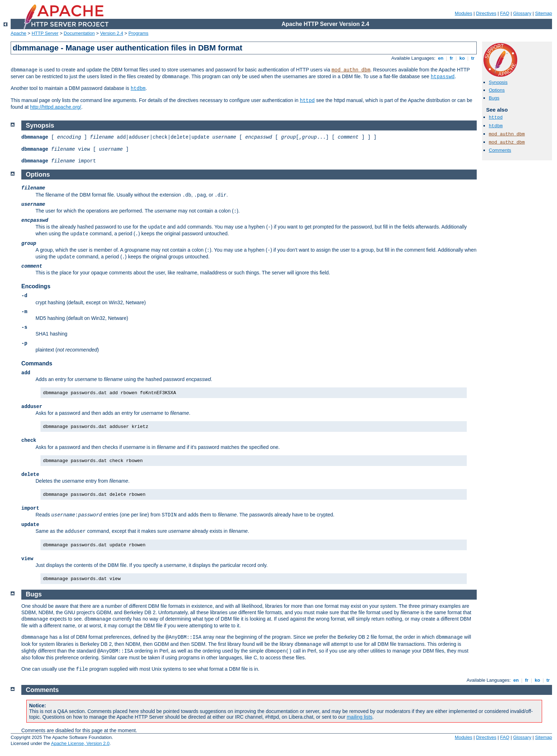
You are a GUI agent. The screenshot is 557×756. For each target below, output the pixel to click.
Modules (463, 13)
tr (473, 58)
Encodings (36, 286)
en (440, 58)
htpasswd (442, 77)
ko (462, 58)
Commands (37, 363)
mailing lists (359, 717)
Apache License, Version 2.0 (80, 743)
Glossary (522, 13)
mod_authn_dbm (351, 70)
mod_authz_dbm (507, 142)
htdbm (138, 89)
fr (451, 58)
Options (497, 90)
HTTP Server (45, 33)
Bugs (494, 98)
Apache (18, 33)
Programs (139, 33)
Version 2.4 (112, 33)
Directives (486, 13)
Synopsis (498, 82)
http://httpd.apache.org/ (56, 107)
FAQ (505, 13)
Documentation (79, 33)
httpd (307, 101)
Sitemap (544, 13)
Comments (500, 150)
